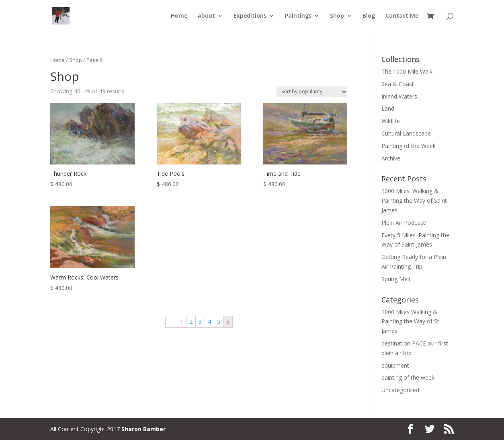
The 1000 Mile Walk (407, 71)
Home (179, 16)
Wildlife (391, 121)
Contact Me (402, 16)
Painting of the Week (409, 146)
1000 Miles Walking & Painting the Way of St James (410, 322)
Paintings (298, 16)
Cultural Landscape (406, 133)
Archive (391, 158)
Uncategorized (400, 390)
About (206, 16)
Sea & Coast (398, 84)
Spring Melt (396, 279)
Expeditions (250, 16)
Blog (369, 16)
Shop (337, 16)
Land (388, 108)
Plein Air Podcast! (404, 223)
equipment (395, 365)
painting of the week (408, 377)
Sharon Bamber (143, 429)
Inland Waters (399, 96)
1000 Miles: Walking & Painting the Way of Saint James (414, 200)
